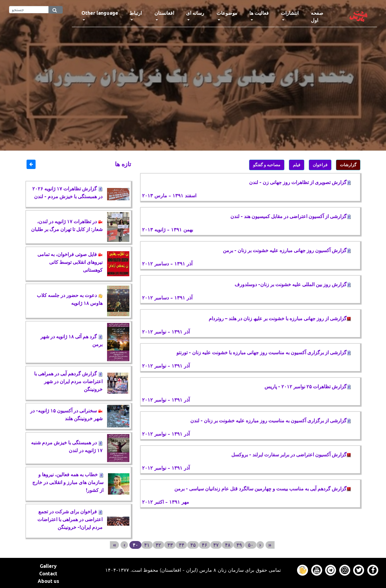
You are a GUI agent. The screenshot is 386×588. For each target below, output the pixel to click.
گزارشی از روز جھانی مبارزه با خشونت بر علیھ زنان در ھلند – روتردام (280, 318)
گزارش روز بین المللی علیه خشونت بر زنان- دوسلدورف (293, 284)
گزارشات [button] (348, 165)
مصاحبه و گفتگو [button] (267, 165)
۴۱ (147, 545)
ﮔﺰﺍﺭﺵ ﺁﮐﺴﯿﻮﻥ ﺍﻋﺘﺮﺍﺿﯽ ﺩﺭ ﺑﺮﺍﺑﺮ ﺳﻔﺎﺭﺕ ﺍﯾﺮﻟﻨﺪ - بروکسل (291, 455)
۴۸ (228, 545)
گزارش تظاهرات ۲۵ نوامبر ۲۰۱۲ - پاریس (308, 386)
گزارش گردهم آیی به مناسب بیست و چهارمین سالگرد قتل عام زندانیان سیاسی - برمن (263, 489)
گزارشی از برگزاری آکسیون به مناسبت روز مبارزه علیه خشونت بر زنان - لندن (271, 421)
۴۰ (135, 545)
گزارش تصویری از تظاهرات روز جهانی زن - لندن (300, 182)
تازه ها (123, 164)
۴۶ (204, 545)
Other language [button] (100, 13)
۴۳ (170, 545)
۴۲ (158, 545)
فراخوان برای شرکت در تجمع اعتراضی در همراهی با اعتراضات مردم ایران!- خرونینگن (70, 519)
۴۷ (216, 545)
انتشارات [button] (290, 13)
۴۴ (182, 545)
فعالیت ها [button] (259, 13)
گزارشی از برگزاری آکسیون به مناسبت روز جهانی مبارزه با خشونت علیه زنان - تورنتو (264, 352)
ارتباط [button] (136, 13)
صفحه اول (323, 17)
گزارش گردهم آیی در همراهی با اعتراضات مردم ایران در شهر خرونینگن (68, 381)
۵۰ (251, 545)
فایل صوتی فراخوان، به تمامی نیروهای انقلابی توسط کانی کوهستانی (70, 262)
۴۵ (193, 545)
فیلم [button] (297, 165)
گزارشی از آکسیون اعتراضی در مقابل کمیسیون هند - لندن (291, 216)
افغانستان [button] (164, 13)
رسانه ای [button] (195, 13)
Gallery (48, 566)
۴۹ (239, 545)
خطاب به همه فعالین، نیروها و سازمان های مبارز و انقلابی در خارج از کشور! (68, 482)
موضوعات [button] (227, 13)
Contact (48, 574)
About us (48, 581)
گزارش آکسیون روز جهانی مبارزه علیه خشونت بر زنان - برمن (287, 250)
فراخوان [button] (320, 165)
